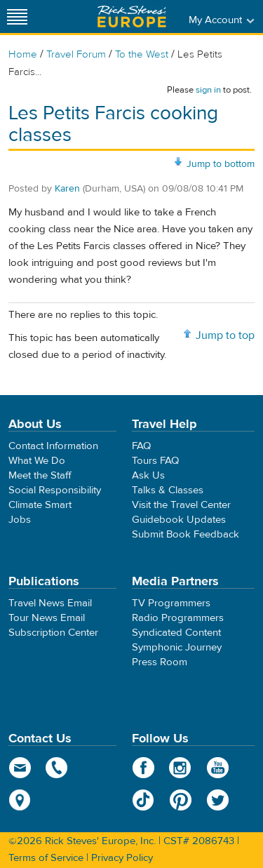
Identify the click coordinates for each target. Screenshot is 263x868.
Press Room (160, 662)
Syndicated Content (176, 633)
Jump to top (225, 335)
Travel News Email (50, 603)
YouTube (218, 768)
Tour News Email (47, 618)
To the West (142, 54)
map (20, 800)
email (20, 768)
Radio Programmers (178, 618)
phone (57, 768)
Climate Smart (40, 505)
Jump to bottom (221, 164)
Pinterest (181, 800)
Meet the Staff (40, 475)
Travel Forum (76, 54)
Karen (67, 189)
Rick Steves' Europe (132, 16)
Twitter (218, 800)
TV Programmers (171, 603)
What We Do (37, 461)
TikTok (143, 800)
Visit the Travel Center (181, 505)
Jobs (20, 520)
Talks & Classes (168, 490)
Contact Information (53, 446)
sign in (208, 90)
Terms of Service (46, 858)
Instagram (181, 768)
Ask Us (148, 475)
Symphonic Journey (177, 647)
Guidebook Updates (179, 520)
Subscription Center (53, 633)
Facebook (143, 768)
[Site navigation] (18, 16)
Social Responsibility (55, 490)
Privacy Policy (122, 858)
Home (23, 54)
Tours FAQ (155, 461)
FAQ (141, 446)
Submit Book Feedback (186, 534)
